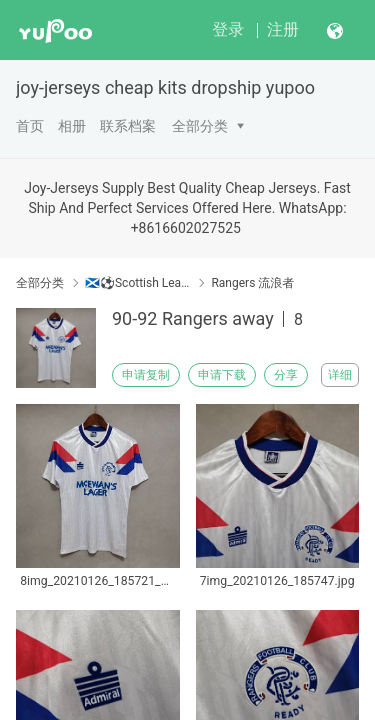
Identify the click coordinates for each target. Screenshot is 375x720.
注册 (283, 29)
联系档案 (128, 126)
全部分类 (200, 126)
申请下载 (222, 375)
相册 (72, 126)
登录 (228, 29)
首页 (30, 126)
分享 (286, 375)
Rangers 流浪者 (252, 283)
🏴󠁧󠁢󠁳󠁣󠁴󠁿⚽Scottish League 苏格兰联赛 (137, 283)
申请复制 (146, 375)
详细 (340, 375)
